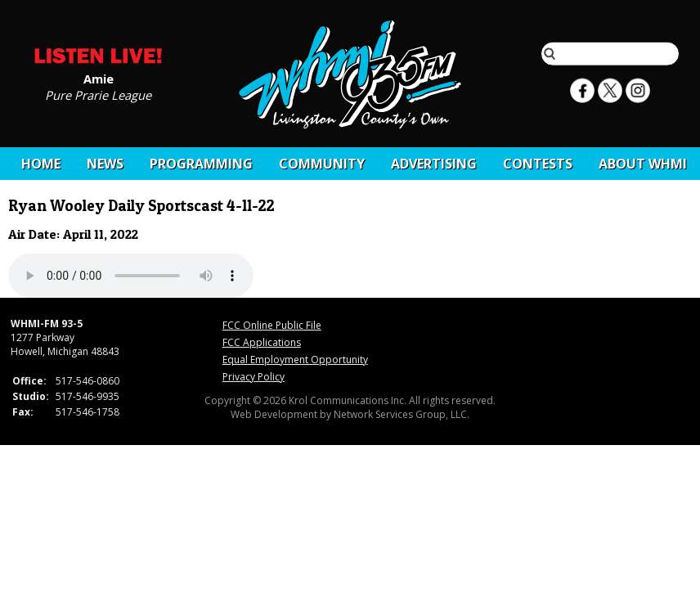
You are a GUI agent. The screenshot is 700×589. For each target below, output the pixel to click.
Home (41, 164)
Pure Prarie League (98, 94)
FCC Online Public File (272, 325)
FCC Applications (262, 342)
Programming (201, 164)
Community (322, 164)
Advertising (434, 164)
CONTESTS (538, 164)
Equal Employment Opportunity (295, 360)
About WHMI (643, 164)
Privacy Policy (254, 377)
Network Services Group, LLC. (402, 414)
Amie (99, 78)
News (105, 164)
